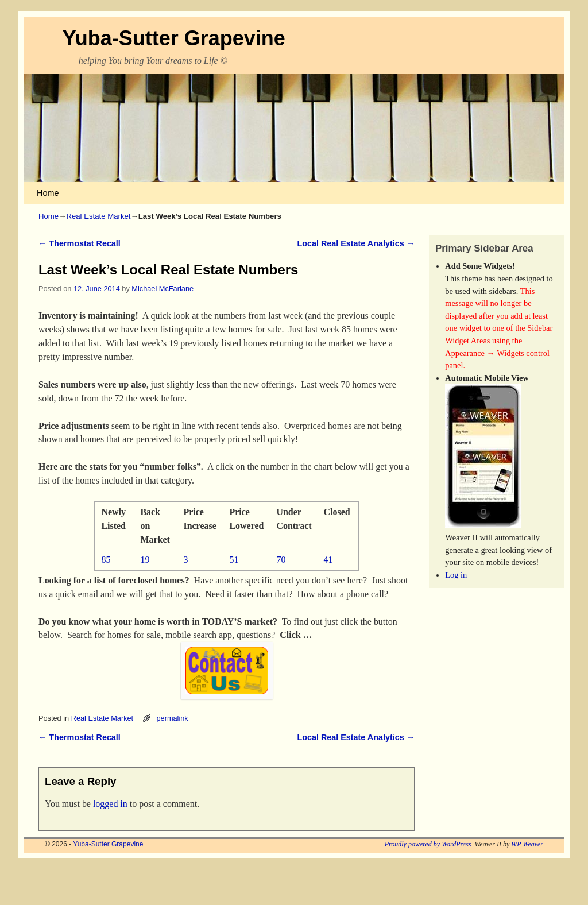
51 (234, 560)
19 (145, 560)
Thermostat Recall (80, 243)
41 (328, 560)
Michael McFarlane (163, 289)
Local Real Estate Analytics (356, 243)
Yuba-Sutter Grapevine (174, 38)
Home (48, 193)
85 (106, 560)
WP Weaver (527, 844)
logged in (110, 804)
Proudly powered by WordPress (428, 844)
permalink (172, 718)
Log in (456, 575)
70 (281, 560)
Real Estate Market (98, 216)
